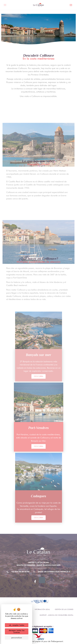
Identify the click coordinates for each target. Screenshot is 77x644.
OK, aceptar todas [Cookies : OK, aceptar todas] (17, 625)
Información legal (42, 609)
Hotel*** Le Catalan (38, 563)
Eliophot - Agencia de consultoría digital (56, 615)
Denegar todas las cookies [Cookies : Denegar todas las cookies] (17, 631)
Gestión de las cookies (64, 609)
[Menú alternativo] (6, 5)
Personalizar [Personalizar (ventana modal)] (17, 638)
